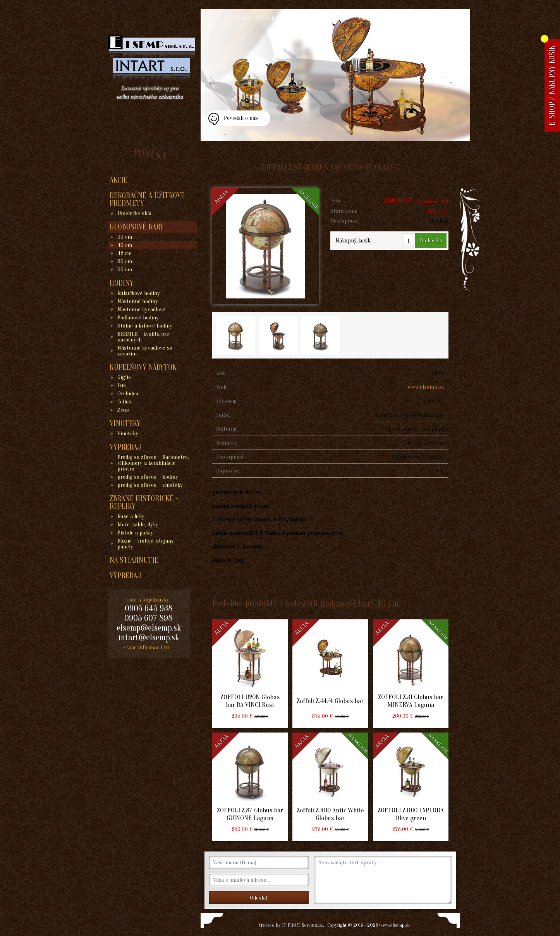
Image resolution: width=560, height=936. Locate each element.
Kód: (221, 373)
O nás (243, 18)
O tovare (268, 18)
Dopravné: (228, 471)
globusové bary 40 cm (360, 603)
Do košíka (431, 240)
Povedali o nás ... (241, 120)
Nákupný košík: (353, 240)
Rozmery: (227, 443)
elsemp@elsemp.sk (149, 628)
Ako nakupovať (305, 18)
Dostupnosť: (345, 221)
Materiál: (227, 429)
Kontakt (341, 18)
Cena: (337, 201)
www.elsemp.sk (426, 387)
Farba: (223, 415)
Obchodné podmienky (386, 18)
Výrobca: (226, 401)
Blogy (428, 18)
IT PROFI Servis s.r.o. (302, 925)
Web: (222, 387)
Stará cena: (344, 211)
